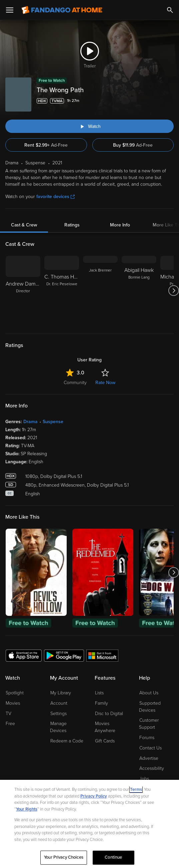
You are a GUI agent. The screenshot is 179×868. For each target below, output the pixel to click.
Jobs (144, 779)
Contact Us (150, 748)
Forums (147, 738)
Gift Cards (105, 741)
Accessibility (152, 768)
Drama (30, 422)
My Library (61, 693)
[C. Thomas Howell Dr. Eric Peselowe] (62, 291)
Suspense (53, 422)
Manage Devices (58, 727)
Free (10, 724)
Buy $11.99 (133, 145)
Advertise (149, 758)
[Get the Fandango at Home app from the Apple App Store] (24, 655)
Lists (99, 693)
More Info (120, 225)
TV (8, 714)
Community (75, 383)
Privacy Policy (94, 796)
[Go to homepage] (62, 10)
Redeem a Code (67, 741)
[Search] (170, 10)
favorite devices (55, 197)
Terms (136, 790)
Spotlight (15, 693)
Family (101, 703)
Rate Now (105, 383)
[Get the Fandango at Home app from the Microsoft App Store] (102, 655)
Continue (113, 857)
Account (59, 703)
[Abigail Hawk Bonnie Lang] (139, 291)
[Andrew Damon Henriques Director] (23, 291)
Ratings (72, 225)
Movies (13, 703)
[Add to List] (170, 101)
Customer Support (149, 724)
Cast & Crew (24, 225)
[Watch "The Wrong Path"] (89, 126)
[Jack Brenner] (100, 291)
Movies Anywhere (105, 727)
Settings (58, 714)
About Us (149, 693)
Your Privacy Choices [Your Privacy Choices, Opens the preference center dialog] (64, 857)
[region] (89, 824)
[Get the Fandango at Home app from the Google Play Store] (64, 655)
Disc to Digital (109, 714)
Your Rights (27, 809)
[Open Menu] (10, 10)
